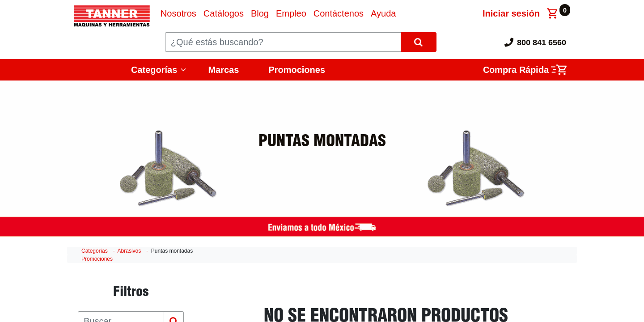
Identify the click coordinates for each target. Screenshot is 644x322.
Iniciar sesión (511, 13)
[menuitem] (178, 13)
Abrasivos (129, 251)
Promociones (297, 70)
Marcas (223, 70)
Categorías (154, 70)
